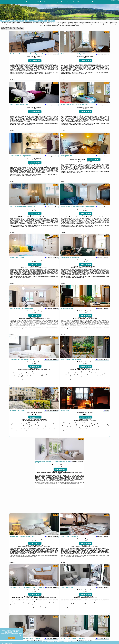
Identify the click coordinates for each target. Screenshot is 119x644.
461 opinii (42, 118)
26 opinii (93, 550)
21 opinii (91, 601)
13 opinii (50, 601)
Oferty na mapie (13, 21)
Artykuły (51, 21)
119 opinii (43, 169)
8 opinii (44, 550)
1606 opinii (90, 424)
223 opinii (41, 271)
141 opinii (41, 424)
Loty (28, 21)
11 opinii (95, 67)
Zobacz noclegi (35, 64)
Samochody (36, 21)
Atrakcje (44, 21)
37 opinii (44, 322)
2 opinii (98, 220)
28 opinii (81, 476)
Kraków (56, 32)
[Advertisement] (59, 501)
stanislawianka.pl (115, 1)
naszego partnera (46, 77)
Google (4, 630)
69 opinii (44, 373)
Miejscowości (21, 21)
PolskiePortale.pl (9, 643)
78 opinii (93, 271)
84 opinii (93, 373)
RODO (15, 636)
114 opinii (91, 322)
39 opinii (50, 67)
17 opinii (96, 118)
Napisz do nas (75, 642)
